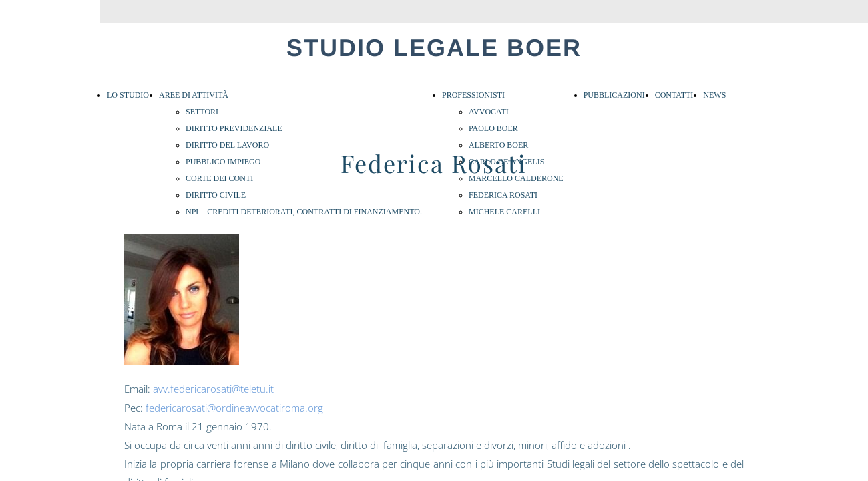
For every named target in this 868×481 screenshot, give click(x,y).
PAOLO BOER (493, 128)
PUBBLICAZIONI (614, 95)
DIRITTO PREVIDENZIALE (234, 128)
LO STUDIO (128, 95)
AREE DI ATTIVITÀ (194, 95)
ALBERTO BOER (498, 145)
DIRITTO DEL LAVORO (227, 145)
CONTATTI (674, 95)
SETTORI (202, 112)
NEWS (714, 95)
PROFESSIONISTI (473, 95)
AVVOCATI (489, 112)
